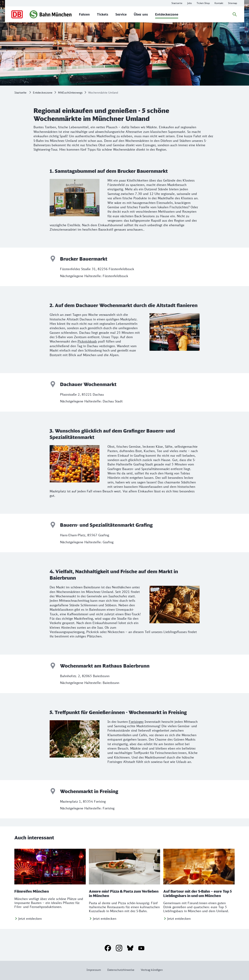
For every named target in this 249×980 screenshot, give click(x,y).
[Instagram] (119, 948)
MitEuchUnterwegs (70, 92)
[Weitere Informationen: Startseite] (177, 3)
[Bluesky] (130, 948)
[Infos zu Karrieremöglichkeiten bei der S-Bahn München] (189, 3)
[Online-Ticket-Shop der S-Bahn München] (203, 3)
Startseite (20, 92)
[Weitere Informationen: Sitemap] (233, 3)
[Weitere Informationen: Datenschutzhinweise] (121, 970)
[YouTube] (141, 948)
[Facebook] (108, 948)
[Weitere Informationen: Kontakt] (219, 3)
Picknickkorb (87, 341)
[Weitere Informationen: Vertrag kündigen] (150, 970)
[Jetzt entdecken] (28, 919)
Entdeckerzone (43, 92)
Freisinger (136, 722)
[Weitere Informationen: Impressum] (95, 970)
